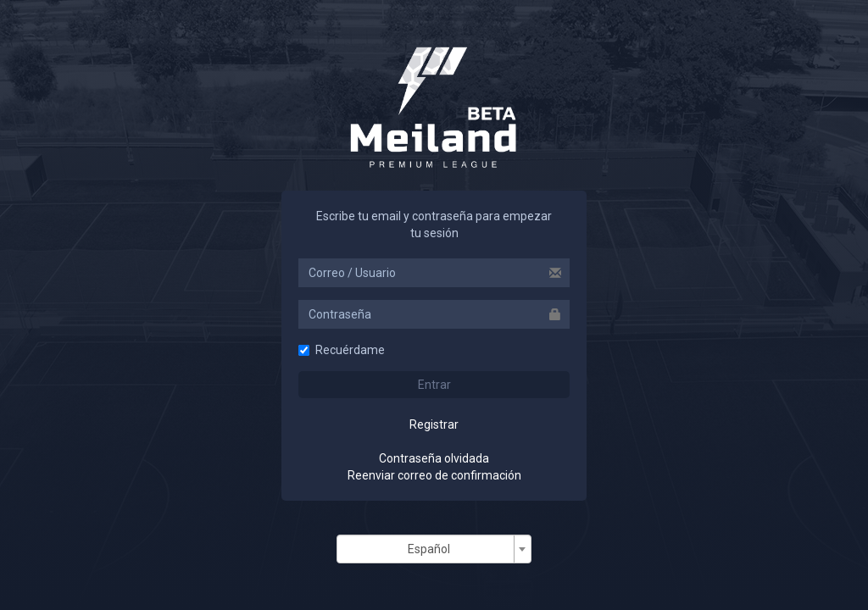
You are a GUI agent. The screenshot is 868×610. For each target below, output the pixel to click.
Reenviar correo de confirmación (434, 475)
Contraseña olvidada (434, 458)
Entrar (434, 385)
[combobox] (434, 549)
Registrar (434, 424)
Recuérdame (342, 350)
